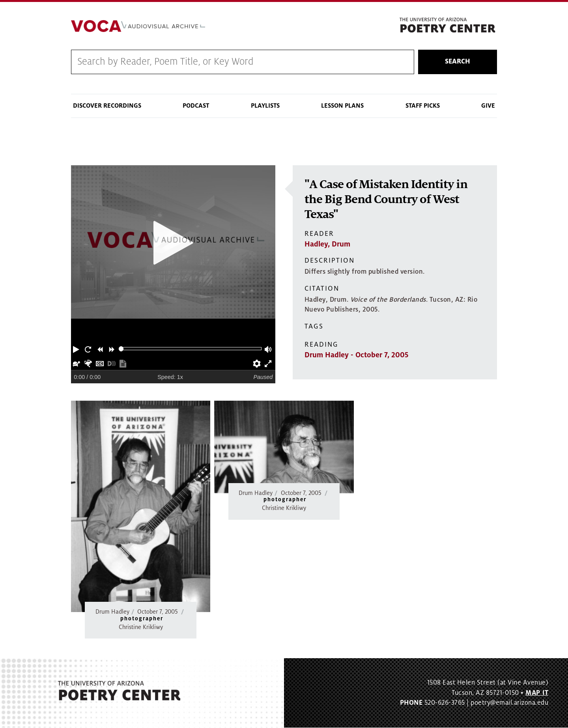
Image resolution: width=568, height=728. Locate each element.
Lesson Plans (342, 106)
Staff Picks (423, 106)
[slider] (121, 349)
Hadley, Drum (327, 245)
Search (458, 62)
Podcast (196, 106)
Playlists (265, 106)
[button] (77, 349)
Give (488, 106)
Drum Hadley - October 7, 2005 (356, 355)
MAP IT (537, 693)
